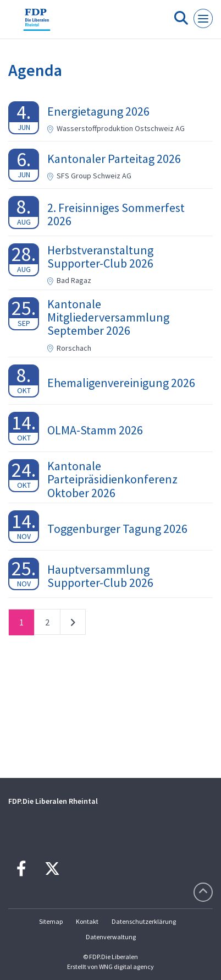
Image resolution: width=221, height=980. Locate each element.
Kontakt (87, 921)
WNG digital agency (126, 967)
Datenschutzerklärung (144, 921)
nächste (73, 624)
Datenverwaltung (111, 937)
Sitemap (51, 921)
